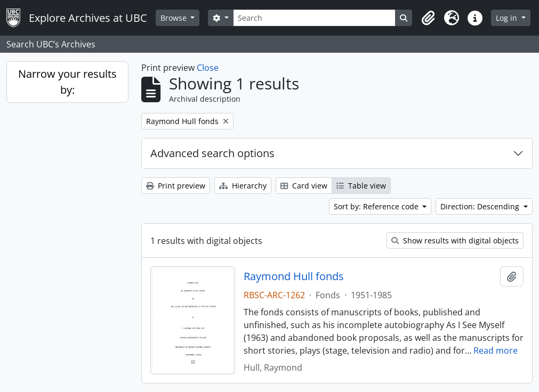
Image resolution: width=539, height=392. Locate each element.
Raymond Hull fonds (294, 276)
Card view (304, 186)
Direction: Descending (481, 206)
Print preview (176, 186)
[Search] (314, 18)
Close (208, 68)
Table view (361, 186)
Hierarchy (243, 186)
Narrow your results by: (67, 82)
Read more (496, 350)
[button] (428, 18)
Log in (508, 18)
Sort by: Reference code (377, 206)
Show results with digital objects (455, 240)
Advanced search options (212, 153)
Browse (175, 18)
